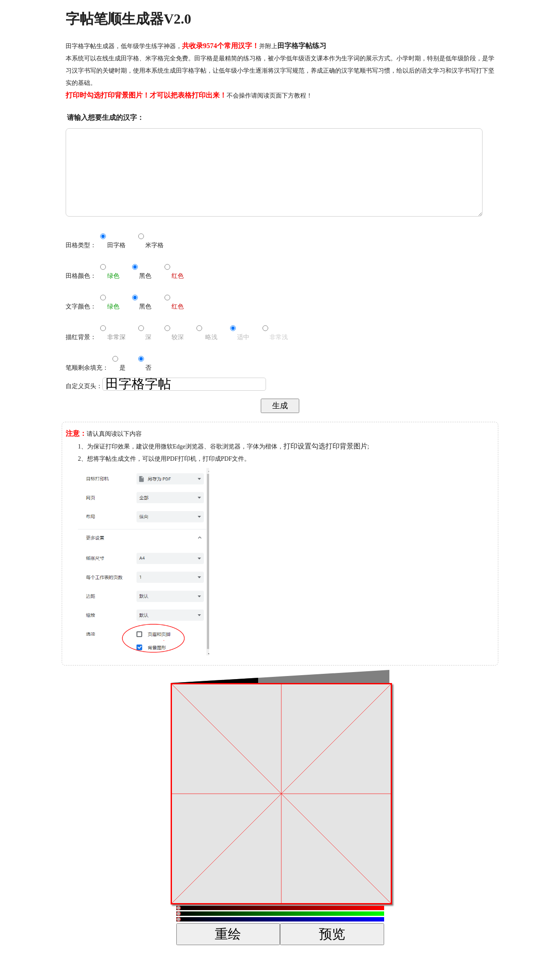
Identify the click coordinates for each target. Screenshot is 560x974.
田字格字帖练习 (302, 46)
